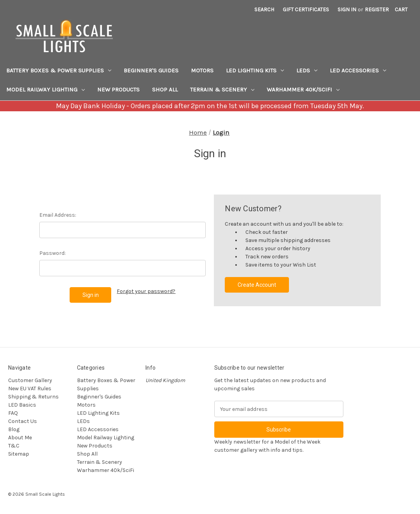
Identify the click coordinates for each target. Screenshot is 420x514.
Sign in (347, 10)
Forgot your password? (146, 291)
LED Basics (22, 405)
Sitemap (19, 454)
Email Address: (58, 215)
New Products (118, 89)
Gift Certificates (306, 10)
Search (264, 10)
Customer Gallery (30, 380)
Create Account (257, 285)
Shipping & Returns (33, 397)
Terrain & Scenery (222, 89)
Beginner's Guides (151, 70)
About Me (20, 438)
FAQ (13, 413)
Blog (14, 429)
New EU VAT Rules (30, 389)
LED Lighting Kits (255, 70)
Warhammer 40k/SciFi (303, 89)
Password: (52, 253)
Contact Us (23, 421)
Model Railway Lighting (45, 89)
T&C (14, 446)
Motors (202, 70)
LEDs (307, 70)
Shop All (165, 89)
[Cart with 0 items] (401, 10)
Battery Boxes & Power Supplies (59, 70)
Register (377, 10)
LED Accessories (358, 70)
